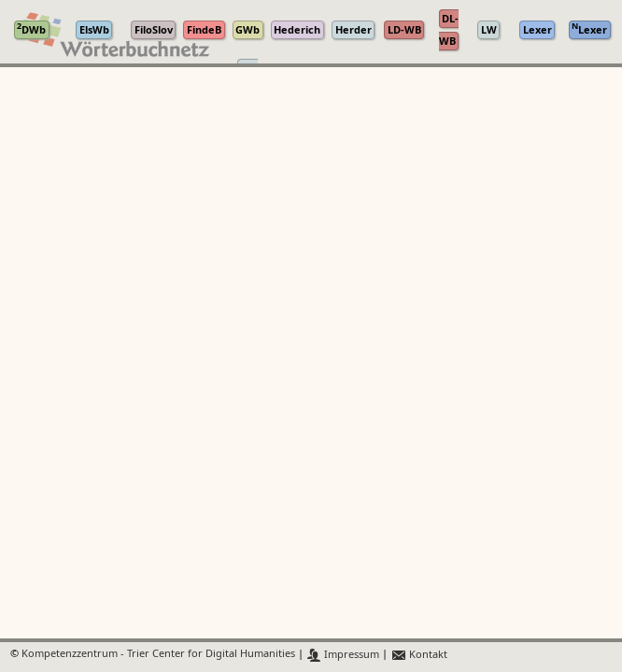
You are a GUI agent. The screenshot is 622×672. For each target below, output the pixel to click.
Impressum (343, 655)
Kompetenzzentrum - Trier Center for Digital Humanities (158, 655)
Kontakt (419, 655)
